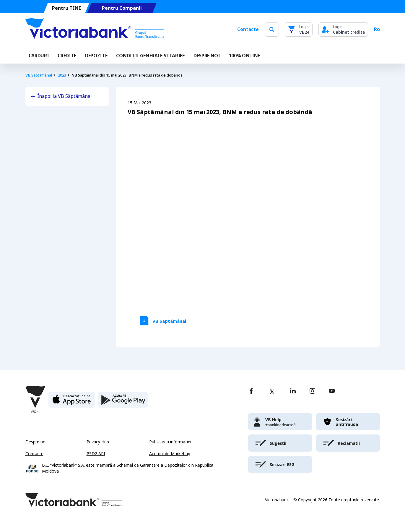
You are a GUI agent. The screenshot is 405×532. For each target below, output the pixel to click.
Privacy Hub (98, 442)
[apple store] (72, 402)
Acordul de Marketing (170, 454)
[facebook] (251, 391)
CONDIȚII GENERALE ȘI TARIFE (150, 56)
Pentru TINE (66, 8)
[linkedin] (293, 391)
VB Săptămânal (39, 75)
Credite (67, 56)
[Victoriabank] (95, 30)
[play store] (123, 402)
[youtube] (332, 391)
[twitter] (272, 392)
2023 (62, 75)
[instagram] (312, 391)
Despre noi (36, 442)
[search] (272, 29)
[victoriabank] (280, 422)
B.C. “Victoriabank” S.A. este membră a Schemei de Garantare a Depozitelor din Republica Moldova (128, 468)
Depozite (96, 56)
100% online (244, 56)
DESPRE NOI (207, 56)
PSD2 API (96, 454)
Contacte (248, 29)
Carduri (39, 56)
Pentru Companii (122, 8)
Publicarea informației (170, 442)
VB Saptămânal (169, 321)
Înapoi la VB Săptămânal (65, 96)
